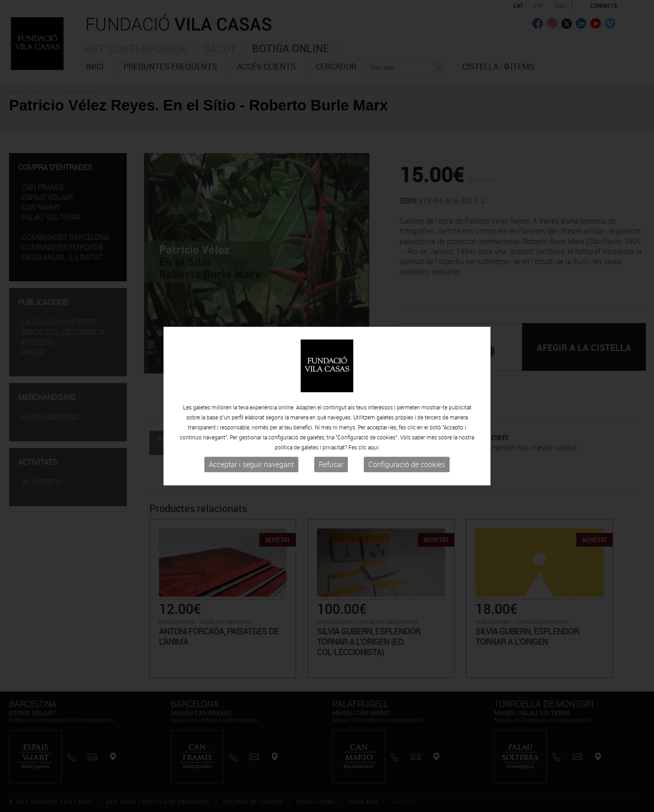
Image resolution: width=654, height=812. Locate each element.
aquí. (374, 448)
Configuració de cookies (407, 465)
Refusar (331, 465)
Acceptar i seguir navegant (251, 465)
